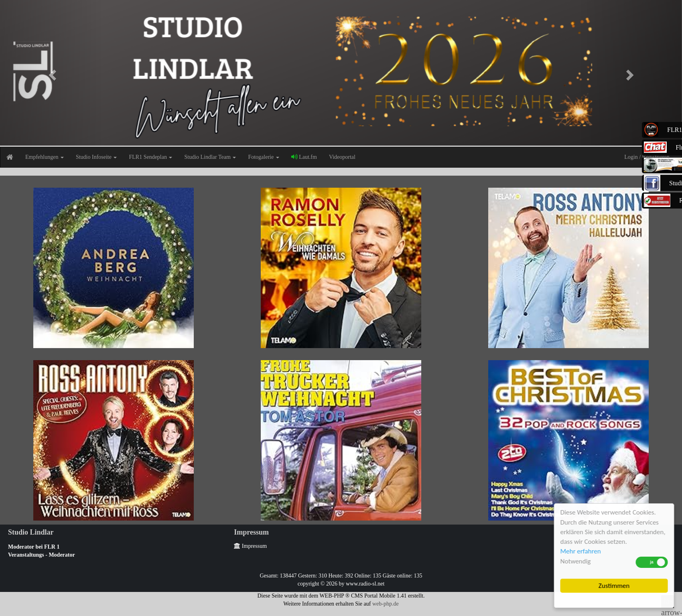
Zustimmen (614, 586)
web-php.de (386, 604)
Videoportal (342, 157)
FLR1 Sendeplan (150, 157)
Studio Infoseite (96, 157)
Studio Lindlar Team (210, 157)
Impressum (250, 546)
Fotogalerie (263, 157)
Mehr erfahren (581, 551)
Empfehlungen (45, 157)
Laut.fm (304, 157)
